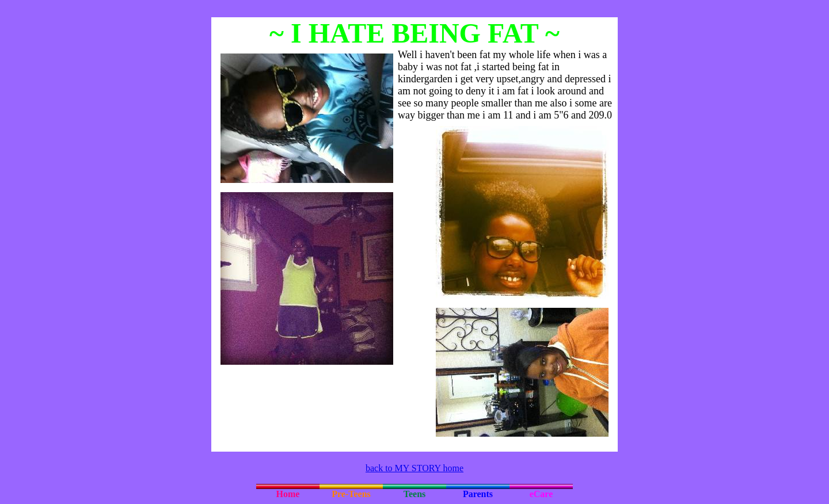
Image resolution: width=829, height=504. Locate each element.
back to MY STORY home (414, 468)
